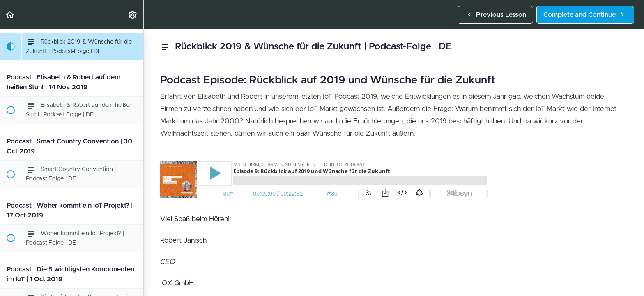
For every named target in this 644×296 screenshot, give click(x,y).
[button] (10, 15)
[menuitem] (133, 15)
